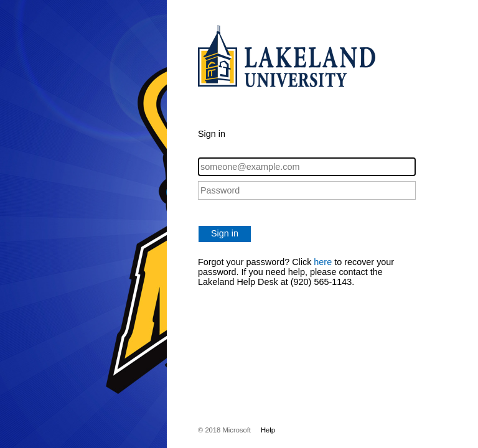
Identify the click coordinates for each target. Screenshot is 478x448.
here (323, 262)
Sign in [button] (225, 233)
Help (268, 430)
